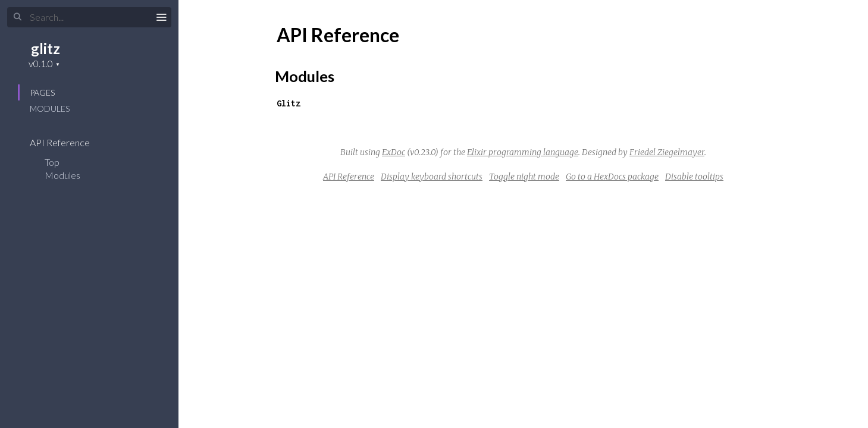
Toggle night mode (524, 177)
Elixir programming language (523, 152)
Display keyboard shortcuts (432, 177)
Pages (42, 92)
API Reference (68, 142)
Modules (50, 108)
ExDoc (394, 152)
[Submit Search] (18, 17)
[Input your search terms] (89, 17)
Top (52, 162)
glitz (46, 48)
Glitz (289, 103)
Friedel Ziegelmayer (667, 152)
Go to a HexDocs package (612, 177)
